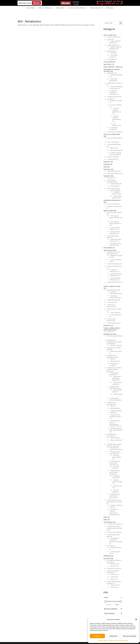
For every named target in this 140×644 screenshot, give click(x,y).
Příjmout (97, 636)
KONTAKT (78, 13)
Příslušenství (97, 8)
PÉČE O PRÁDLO (45, 8)
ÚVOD (52, 13)
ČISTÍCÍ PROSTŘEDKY (77, 8)
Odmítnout (113, 636)
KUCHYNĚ (30, 8)
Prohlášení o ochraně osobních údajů (118, 640)
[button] (136, 619)
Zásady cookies (102, 640)
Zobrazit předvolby (129, 636)
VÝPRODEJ (109, 8)
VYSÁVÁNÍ (60, 8)
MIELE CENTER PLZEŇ (63, 13)
